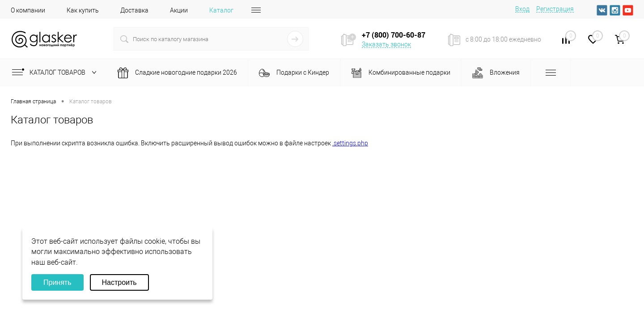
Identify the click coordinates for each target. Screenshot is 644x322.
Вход (522, 9)
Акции (179, 10)
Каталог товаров (56, 72)
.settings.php (350, 143)
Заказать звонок (386, 44)
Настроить (119, 282)
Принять (57, 282)
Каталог (221, 10)
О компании (28, 10)
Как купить (83, 10)
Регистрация (555, 9)
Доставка (134, 10)
